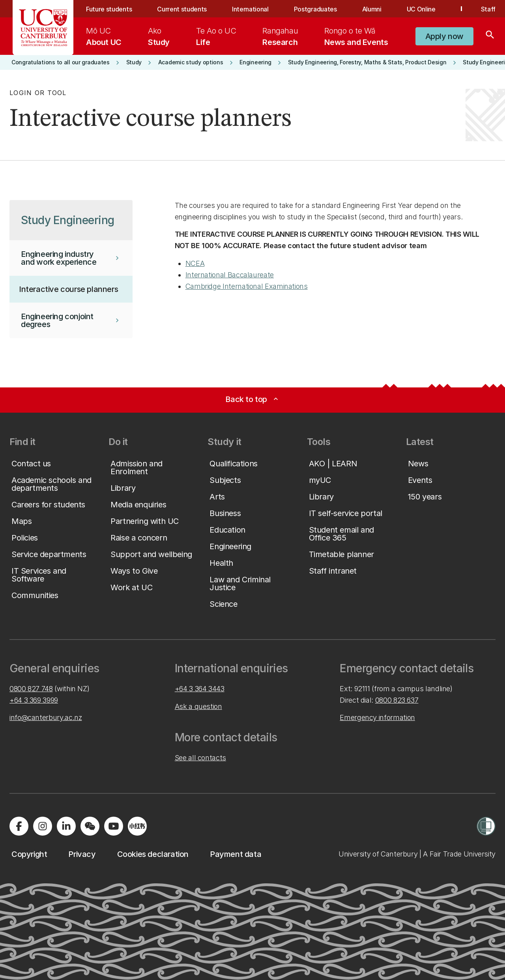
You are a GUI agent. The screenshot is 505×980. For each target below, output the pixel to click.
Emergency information (377, 717)
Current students (182, 9)
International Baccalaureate (230, 275)
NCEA (195, 263)
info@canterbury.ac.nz (46, 717)
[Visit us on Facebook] (19, 826)
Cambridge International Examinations (247, 286)
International (250, 9)
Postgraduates (315, 9)
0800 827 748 (31, 689)
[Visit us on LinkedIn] (66, 826)
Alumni (372, 9)
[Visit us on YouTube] (114, 826)
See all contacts (200, 758)
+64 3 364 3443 (200, 689)
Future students (109, 9)
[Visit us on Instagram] (43, 826)
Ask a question (198, 706)
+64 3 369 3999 (34, 700)
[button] (444, 36)
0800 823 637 (397, 700)
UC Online (421, 9)
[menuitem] (104, 36)
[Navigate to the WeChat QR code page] (90, 826)
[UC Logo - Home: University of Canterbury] (43, 28)
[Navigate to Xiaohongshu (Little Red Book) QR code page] (137, 826)
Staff (488, 9)
